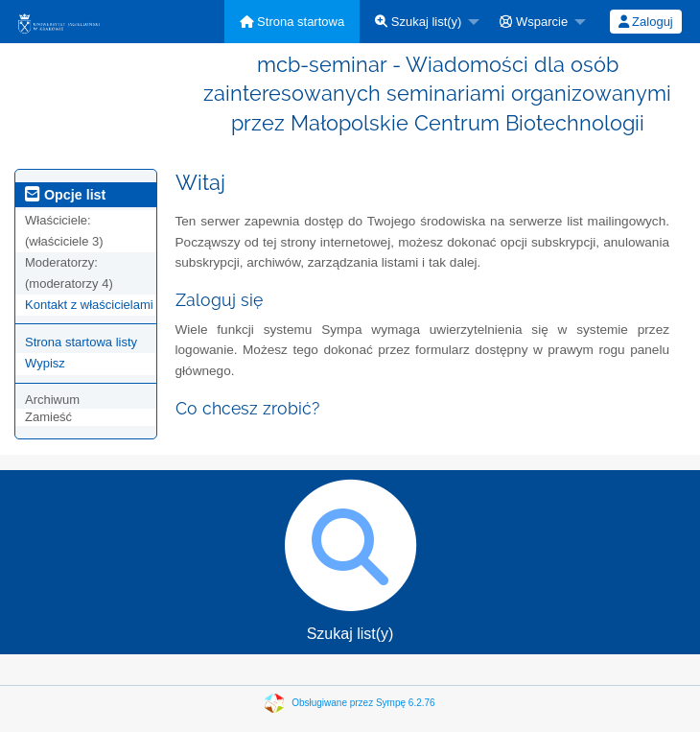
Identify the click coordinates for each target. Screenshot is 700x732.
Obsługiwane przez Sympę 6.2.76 (363, 703)
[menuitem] (292, 22)
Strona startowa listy (81, 342)
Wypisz (45, 363)
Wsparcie (534, 22)
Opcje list (65, 195)
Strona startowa (292, 22)
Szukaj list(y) (418, 22)
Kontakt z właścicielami (89, 305)
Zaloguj (646, 22)
